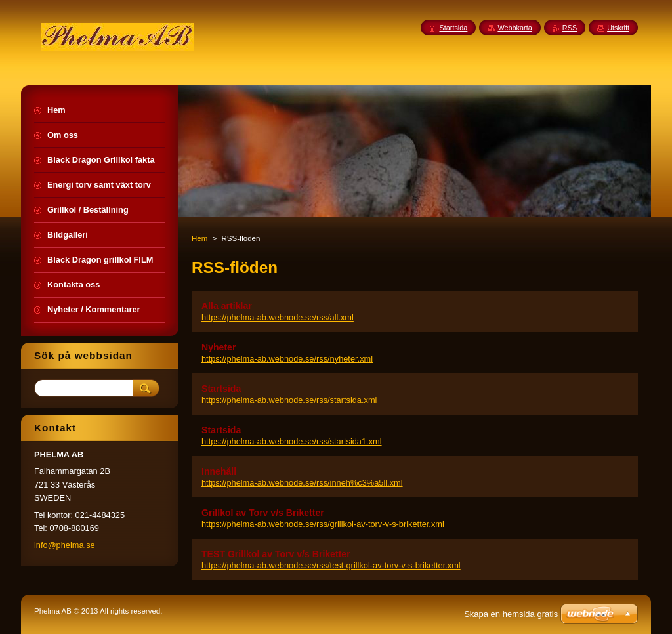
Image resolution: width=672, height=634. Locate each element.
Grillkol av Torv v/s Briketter (263, 513)
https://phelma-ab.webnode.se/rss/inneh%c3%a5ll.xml (302, 483)
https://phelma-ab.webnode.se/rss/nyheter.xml (287, 359)
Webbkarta (514, 28)
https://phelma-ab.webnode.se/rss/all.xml (278, 317)
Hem (199, 238)
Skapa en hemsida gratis (511, 614)
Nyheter (219, 347)
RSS (570, 28)
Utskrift (618, 28)
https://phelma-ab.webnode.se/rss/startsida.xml (289, 400)
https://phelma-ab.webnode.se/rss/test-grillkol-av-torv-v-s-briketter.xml (331, 565)
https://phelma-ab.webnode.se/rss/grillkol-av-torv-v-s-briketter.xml (323, 524)
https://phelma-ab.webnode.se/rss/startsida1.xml (292, 441)
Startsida (221, 389)
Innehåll (219, 471)
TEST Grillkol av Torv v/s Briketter (276, 554)
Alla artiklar (227, 306)
